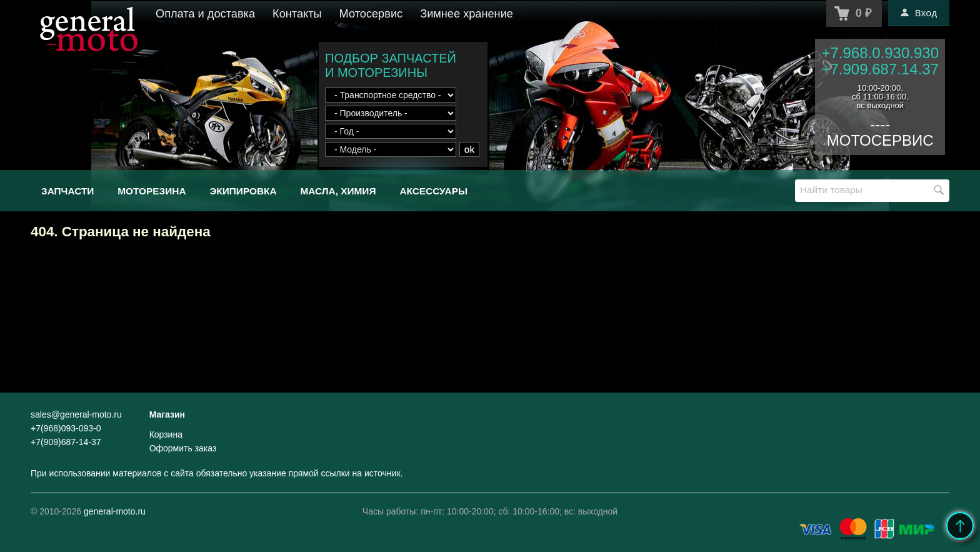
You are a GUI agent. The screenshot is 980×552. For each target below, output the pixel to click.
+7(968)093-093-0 (66, 428)
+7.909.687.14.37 (880, 69)
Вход (919, 13)
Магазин (167, 414)
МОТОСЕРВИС (880, 140)
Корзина (166, 434)
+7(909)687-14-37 (66, 442)
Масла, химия (338, 191)
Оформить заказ (183, 448)
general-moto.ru (115, 511)
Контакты (297, 14)
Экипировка (243, 191)
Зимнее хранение (467, 14)
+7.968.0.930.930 (880, 53)
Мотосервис (371, 14)
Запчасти (67, 191)
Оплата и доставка (205, 14)
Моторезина (152, 191)
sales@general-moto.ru (76, 414)
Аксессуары (433, 191)
